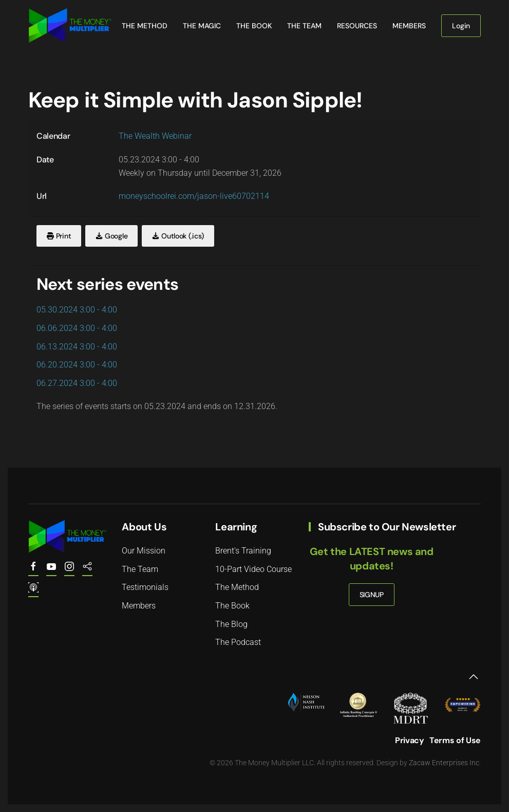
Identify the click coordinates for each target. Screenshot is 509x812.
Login (461, 26)
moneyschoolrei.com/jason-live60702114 (194, 196)
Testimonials (145, 587)
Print (59, 236)
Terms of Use (455, 740)
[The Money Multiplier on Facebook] (33, 571)
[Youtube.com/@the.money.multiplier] (51, 571)
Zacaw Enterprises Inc (444, 763)
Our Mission (144, 551)
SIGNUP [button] (372, 595)
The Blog (231, 624)
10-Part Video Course (253, 569)
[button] (474, 677)
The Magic (202, 26)
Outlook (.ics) (178, 236)
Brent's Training (243, 551)
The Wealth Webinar (155, 136)
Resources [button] (357, 26)
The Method (145, 26)
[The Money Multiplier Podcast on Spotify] (87, 571)
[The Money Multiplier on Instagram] (69, 571)
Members (409, 26)
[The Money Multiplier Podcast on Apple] (33, 592)
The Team (304, 26)
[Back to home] (70, 26)
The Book (254, 26)
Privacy (410, 740)
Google (111, 236)
